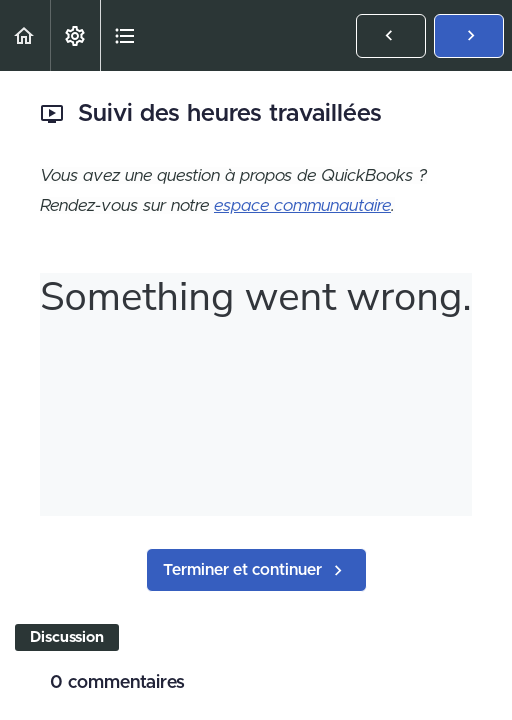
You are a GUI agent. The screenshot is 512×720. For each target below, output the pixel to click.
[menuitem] (75, 35)
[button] (25, 35)
